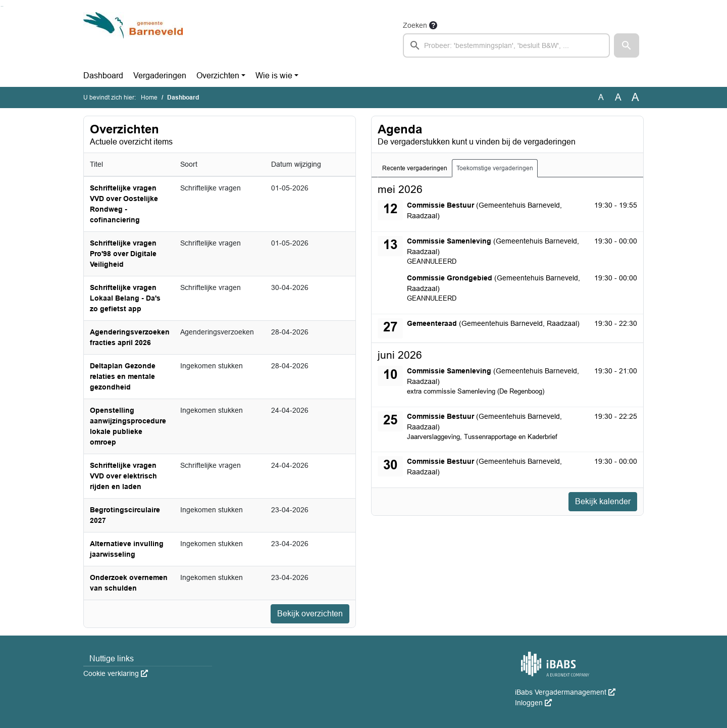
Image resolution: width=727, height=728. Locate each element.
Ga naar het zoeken (1, 6)
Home (149, 98)
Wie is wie (274, 76)
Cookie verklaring (116, 673)
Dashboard (103, 76)
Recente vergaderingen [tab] (415, 168)
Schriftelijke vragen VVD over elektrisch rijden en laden (123, 476)
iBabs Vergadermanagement (565, 692)
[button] (627, 45)
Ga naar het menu (3, 6)
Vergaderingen (160, 76)
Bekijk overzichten (310, 614)
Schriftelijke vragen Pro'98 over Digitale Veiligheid (123, 254)
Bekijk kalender (603, 501)
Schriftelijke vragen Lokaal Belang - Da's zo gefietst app (125, 298)
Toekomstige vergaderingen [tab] (495, 168)
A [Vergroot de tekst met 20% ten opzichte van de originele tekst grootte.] (618, 97)
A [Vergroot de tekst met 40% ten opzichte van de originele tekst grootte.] (635, 98)
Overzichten (218, 76)
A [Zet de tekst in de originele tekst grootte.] (601, 97)
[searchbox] (506, 45)
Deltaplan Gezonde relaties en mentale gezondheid (123, 376)
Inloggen (533, 703)
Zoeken (415, 25)
